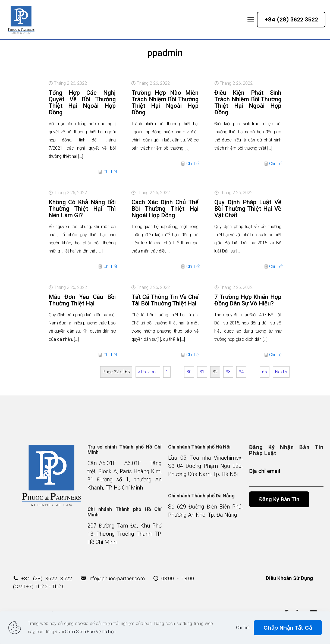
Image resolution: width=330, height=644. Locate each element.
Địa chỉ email (286, 477)
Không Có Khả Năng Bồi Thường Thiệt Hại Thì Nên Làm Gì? (82, 209)
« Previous (148, 372)
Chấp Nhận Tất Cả (288, 628)
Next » (281, 372)
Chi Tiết (110, 172)
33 (228, 372)
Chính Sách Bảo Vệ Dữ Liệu (90, 632)
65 (265, 372)
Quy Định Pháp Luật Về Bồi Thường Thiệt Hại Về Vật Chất (248, 209)
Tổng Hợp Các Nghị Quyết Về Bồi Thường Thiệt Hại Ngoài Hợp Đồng (82, 102)
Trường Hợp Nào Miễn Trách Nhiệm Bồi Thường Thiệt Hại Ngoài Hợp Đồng (165, 102)
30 (189, 372)
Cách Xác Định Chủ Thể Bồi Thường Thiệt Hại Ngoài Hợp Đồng (165, 209)
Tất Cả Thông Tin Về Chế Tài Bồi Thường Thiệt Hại (165, 300)
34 (241, 372)
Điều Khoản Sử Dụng (289, 578)
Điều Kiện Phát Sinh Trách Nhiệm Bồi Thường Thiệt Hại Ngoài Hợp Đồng (248, 102)
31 (202, 372)
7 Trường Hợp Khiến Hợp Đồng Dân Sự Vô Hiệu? (248, 300)
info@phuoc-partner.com (117, 578)
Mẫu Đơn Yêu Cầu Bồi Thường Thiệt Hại (82, 300)
